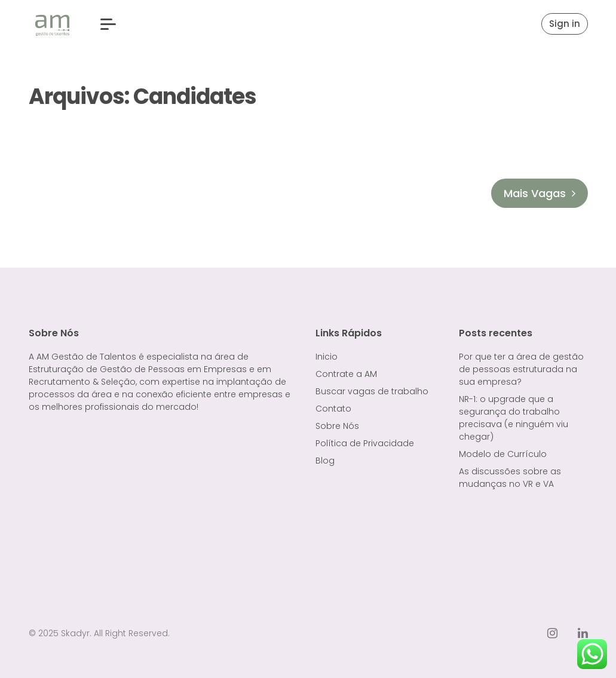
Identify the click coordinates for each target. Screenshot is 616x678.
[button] (108, 24)
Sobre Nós (337, 426)
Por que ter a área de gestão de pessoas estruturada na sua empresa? (521, 369)
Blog (325, 461)
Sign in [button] (565, 24)
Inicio (327, 357)
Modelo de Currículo (503, 454)
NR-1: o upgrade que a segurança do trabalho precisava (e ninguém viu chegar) (514, 418)
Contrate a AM (346, 374)
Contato (333, 409)
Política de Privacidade (365, 443)
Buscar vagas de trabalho (372, 391)
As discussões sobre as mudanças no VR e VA (510, 478)
